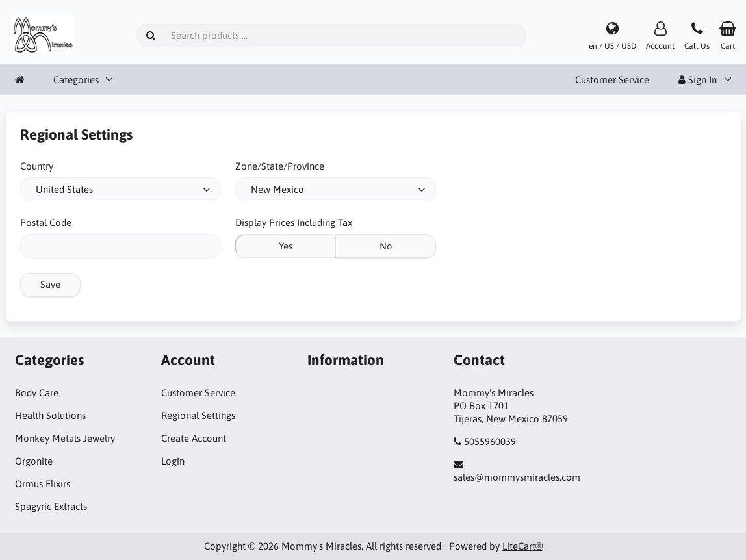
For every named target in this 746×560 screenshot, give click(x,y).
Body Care (37, 393)
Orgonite (34, 461)
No (386, 246)
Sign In (698, 80)
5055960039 (490, 441)
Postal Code (46, 223)
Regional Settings (198, 415)
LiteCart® (522, 546)
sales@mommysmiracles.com (517, 477)
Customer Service (612, 80)
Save (50, 284)
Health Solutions (50, 415)
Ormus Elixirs (43, 484)
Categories (76, 80)
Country (37, 166)
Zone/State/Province (280, 166)
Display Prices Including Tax (294, 223)
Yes (286, 246)
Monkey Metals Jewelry (65, 438)
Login (173, 461)
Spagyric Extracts (51, 506)
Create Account (194, 438)
